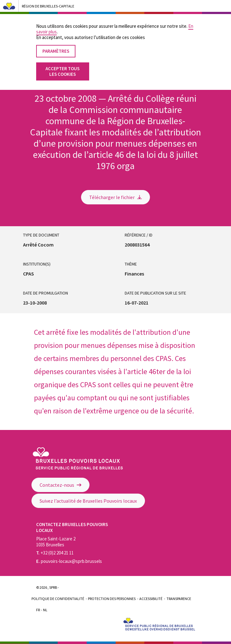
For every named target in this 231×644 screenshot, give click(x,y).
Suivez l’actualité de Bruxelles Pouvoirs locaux (88, 501)
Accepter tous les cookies (63, 64)
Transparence (179, 599)
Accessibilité (151, 599)
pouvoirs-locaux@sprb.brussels (69, 561)
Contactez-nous (60, 485)
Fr (38, 610)
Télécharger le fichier (115, 197)
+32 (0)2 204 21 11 (55, 553)
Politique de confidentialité (58, 599)
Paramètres (56, 44)
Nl (45, 610)
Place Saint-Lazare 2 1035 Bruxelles (56, 542)
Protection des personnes (112, 599)
